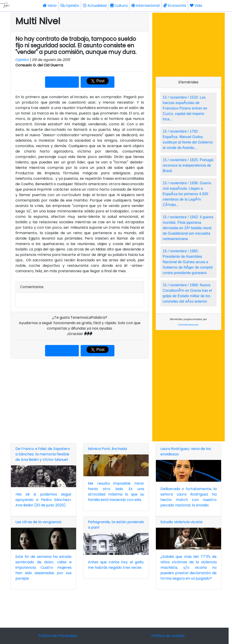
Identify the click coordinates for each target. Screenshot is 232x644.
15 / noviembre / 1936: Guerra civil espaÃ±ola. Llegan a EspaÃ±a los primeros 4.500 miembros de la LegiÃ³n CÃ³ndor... (187, 194)
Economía (175, 6)
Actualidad (95, 6)
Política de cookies (168, 636)
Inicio (50, 6)
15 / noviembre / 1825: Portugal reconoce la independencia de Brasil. (188, 165)
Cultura (119, 6)
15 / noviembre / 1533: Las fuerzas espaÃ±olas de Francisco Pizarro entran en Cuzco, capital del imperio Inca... (185, 108)
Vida (196, 6)
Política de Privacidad (57, 636)
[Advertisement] (80, 400)
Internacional (145, 6)
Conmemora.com (188, 325)
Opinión (70, 6)
